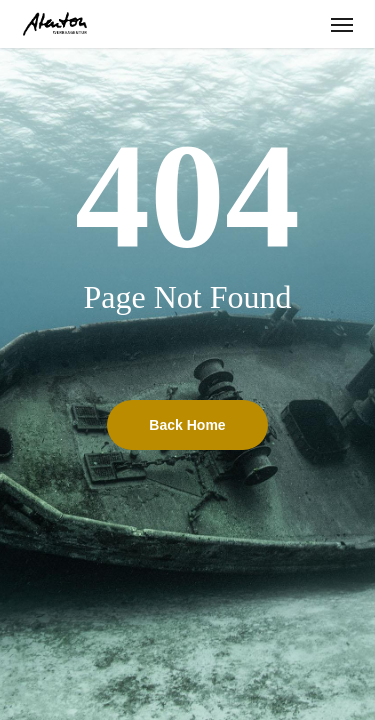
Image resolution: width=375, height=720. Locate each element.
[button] (342, 24)
